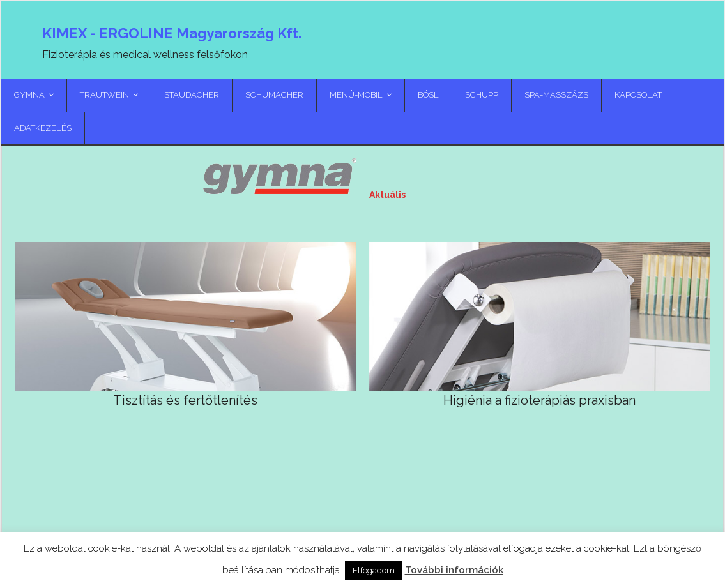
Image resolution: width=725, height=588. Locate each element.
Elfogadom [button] (374, 570)
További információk (454, 570)
